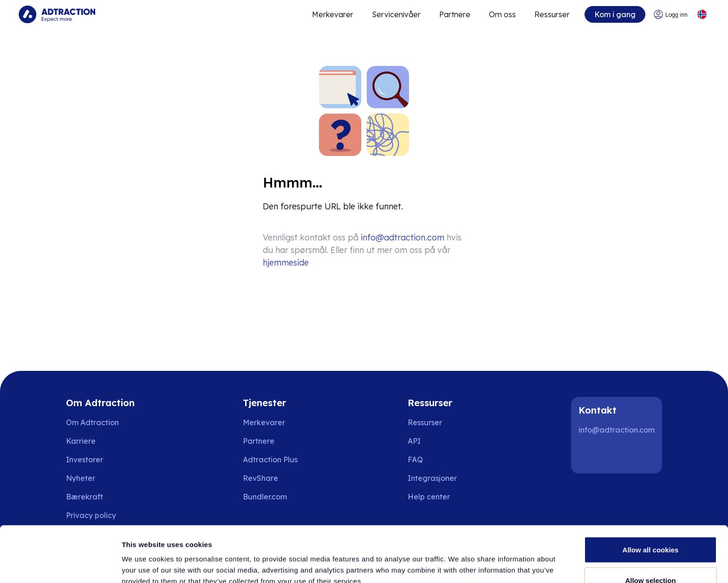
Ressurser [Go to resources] (552, 14)
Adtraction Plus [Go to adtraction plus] (270, 460)
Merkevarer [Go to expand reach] (333, 14)
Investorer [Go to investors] (84, 460)
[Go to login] (670, 15)
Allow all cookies (651, 497)
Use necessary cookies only (650, 558)
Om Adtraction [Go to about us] (92, 422)
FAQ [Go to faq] (415, 460)
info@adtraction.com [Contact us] (403, 237)
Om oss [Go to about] (502, 14)
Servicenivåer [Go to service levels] (396, 14)
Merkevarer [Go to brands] (264, 422)
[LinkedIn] (590, 455)
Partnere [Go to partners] (259, 441)
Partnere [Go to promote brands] (455, 14)
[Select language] (702, 15)
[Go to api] (435, 441)
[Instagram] (619, 455)
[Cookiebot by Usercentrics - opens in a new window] (60, 565)
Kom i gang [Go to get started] (615, 14)
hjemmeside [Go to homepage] (286, 262)
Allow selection (650, 528)
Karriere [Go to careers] (81, 441)
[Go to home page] (57, 14)
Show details (487, 559)
